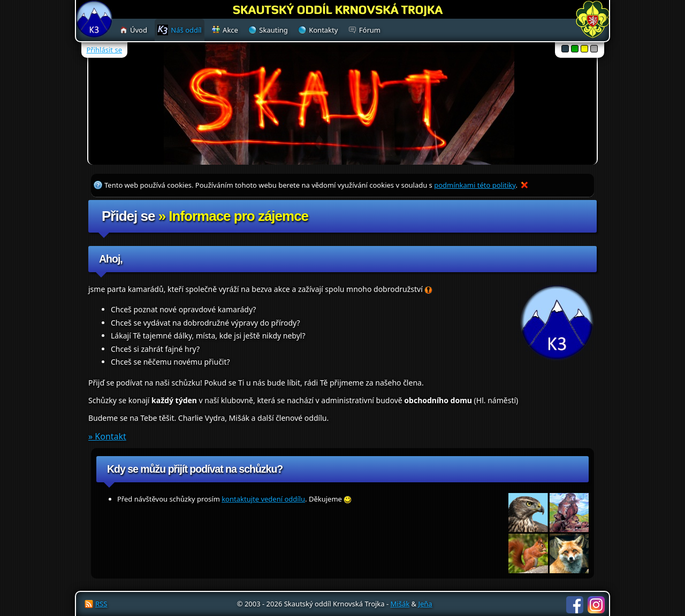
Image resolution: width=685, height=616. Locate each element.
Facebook (575, 605)
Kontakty (323, 30)
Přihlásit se (104, 50)
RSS (101, 604)
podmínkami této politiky (475, 185)
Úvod (139, 30)
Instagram (596, 605)
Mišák (400, 604)
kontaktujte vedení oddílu (263, 499)
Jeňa (425, 604)
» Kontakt (107, 436)
